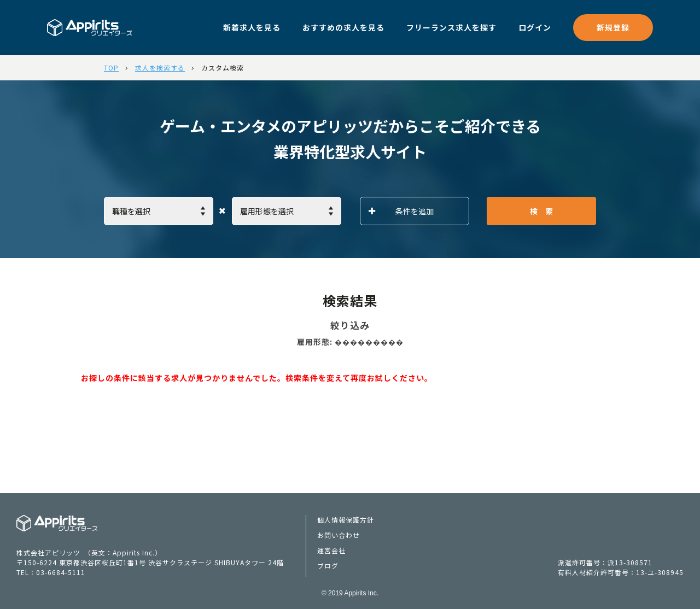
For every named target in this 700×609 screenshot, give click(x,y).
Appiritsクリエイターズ (57, 523)
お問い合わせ (339, 535)
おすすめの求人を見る (343, 27)
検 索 (541, 211)
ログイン (535, 27)
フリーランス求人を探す (451, 27)
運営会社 (331, 550)
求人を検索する (160, 68)
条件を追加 (401, 211)
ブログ (328, 566)
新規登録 (613, 27)
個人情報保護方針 (346, 520)
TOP (111, 68)
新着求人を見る (252, 27)
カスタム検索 (223, 68)
